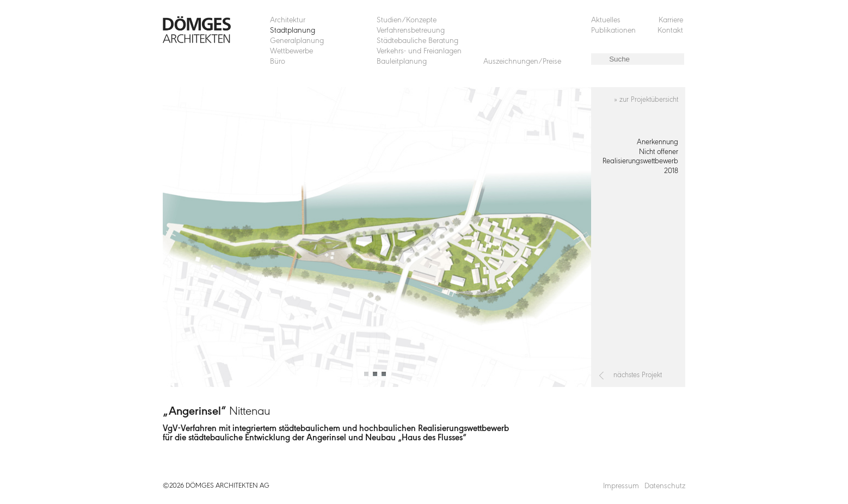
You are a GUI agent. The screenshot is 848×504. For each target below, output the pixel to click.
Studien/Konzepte (407, 20)
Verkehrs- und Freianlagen (419, 51)
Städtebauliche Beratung (417, 41)
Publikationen (613, 31)
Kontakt (670, 31)
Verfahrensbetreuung (411, 31)
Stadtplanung (293, 31)
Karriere (671, 20)
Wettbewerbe (291, 51)
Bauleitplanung (402, 62)
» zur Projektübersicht (646, 100)
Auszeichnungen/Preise (522, 62)
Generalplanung (297, 41)
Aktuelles (606, 20)
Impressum (621, 486)
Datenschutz (665, 486)
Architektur (288, 20)
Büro (278, 62)
